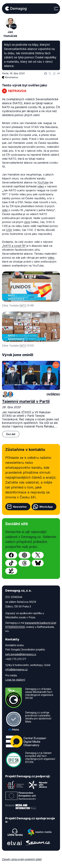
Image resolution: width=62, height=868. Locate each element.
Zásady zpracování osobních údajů (22, 859)
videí (5, 210)
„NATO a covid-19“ (14, 246)
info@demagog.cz (16, 669)
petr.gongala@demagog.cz (21, 654)
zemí (27, 222)
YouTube (43, 182)
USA (9, 230)
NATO (23, 306)
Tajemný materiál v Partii (26, 401)
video (41, 186)
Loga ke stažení (15, 680)
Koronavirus (12, 77)
